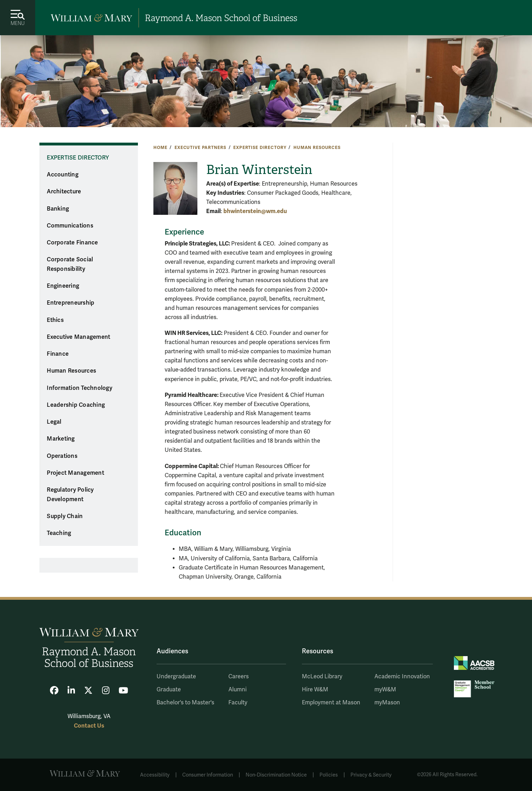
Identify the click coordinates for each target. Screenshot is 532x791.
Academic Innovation (402, 677)
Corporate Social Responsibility (70, 264)
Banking (58, 209)
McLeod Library (322, 677)
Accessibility (155, 775)
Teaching (59, 533)
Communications (70, 226)
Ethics (55, 320)
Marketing (61, 439)
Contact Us (89, 726)
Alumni (237, 690)
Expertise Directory (260, 148)
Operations (62, 456)
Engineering (63, 286)
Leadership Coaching (76, 405)
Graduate (169, 690)
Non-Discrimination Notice (276, 775)
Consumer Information (208, 775)
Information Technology (80, 388)
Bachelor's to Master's (185, 703)
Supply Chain (65, 516)
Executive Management (78, 337)
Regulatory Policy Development (70, 495)
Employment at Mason (331, 703)
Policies (329, 775)
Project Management (75, 473)
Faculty (238, 703)
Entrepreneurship (71, 303)
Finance (58, 354)
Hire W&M (315, 690)
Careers (239, 677)
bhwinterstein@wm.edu (255, 211)
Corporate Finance (72, 243)
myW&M (385, 690)
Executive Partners (200, 148)
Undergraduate (176, 677)
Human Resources (317, 148)
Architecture (64, 192)
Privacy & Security (371, 775)
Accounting (63, 175)
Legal (54, 422)
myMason (387, 703)
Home (160, 148)
